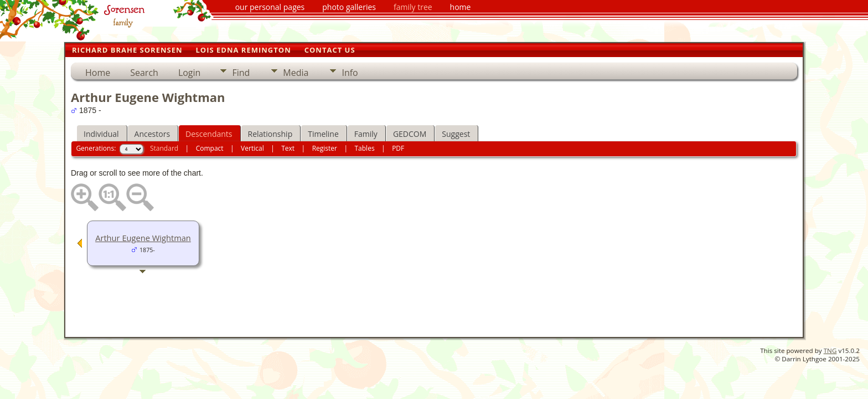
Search (144, 73)
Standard (164, 148)
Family (366, 134)
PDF (398, 148)
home (461, 7)
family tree (413, 7)
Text (288, 148)
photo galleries (349, 7)
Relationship (270, 134)
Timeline (323, 134)
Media (296, 73)
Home (98, 73)
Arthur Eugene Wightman (143, 238)
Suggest (456, 134)
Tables (365, 148)
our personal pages (270, 7)
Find (241, 73)
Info (350, 73)
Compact (210, 148)
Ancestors (152, 134)
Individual (101, 134)
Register (325, 148)
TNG (830, 351)
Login (190, 73)
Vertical (252, 148)
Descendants (209, 134)
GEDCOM (410, 134)
